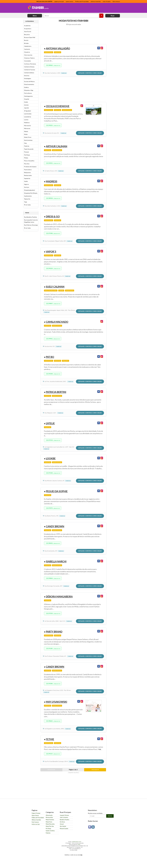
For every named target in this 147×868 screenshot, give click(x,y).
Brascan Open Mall (30, 37)
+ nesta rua (64, 73)
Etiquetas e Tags (29, 90)
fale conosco (116, 1)
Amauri (62, 824)
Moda (26, 134)
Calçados (61, 290)
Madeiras (27, 123)
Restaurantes (28, 175)
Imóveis (26, 105)
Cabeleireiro (28, 46)
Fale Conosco (35, 822)
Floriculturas (28, 93)
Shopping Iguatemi (30, 190)
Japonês (26, 108)
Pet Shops (27, 155)
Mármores (27, 128)
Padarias (27, 146)
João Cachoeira (64, 817)
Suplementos (28, 196)
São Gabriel (63, 826)
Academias (27, 26)
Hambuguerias (28, 96)
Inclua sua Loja (36, 824)
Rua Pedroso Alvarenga (31, 225)
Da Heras (62, 822)
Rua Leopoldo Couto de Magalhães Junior (31, 221)
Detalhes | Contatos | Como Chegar (90, 73)
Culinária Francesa (30, 70)
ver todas (27, 205)
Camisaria (27, 49)
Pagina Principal (36, 813)
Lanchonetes (28, 114)
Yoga (25, 202)
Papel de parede (29, 149)
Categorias (30, 21)
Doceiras (27, 76)
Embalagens (28, 78)
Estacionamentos (29, 84)
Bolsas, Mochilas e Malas (51, 290)
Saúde (26, 181)
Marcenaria (27, 126)
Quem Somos (35, 815)
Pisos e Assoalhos (29, 161)
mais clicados (107, 1)
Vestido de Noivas (67, 110)
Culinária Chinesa (29, 67)
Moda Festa (58, 52)
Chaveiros (27, 52)
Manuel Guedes (64, 829)
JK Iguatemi (28, 111)
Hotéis (26, 102)
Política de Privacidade (82, 1)
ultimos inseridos (96, 1)
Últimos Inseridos (36, 820)
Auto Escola (28, 31)
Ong (25, 143)
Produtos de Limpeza (30, 167)
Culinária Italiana (29, 73)
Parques (26, 152)
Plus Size (27, 164)
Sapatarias (27, 178)
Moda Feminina (49, 52)
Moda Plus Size (50, 826)
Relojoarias (27, 172)
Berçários (27, 34)
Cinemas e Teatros (29, 58)
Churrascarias (28, 55)
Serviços (27, 187)
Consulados (27, 61)
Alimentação (49, 815)
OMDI (79, 844)
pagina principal (59, 1)
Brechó (26, 40)
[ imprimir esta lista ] (74, 773)
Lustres (26, 120)
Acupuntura (28, 29)
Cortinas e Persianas (30, 64)
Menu (35, 16)
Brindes (26, 43)
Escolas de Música (29, 81)
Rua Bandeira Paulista (30, 217)
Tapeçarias (27, 199)
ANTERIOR (51, 770)
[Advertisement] (85, 8)
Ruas (113, 16)
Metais (26, 131)
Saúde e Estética (50, 831)
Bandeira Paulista (64, 820)
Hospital (27, 99)
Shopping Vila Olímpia (31, 193)
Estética (26, 87)
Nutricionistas (28, 140)
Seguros (26, 184)
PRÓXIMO (95, 770)
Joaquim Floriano (64, 815)
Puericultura (28, 170)
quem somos (69, 1)
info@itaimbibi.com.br (77, 842)
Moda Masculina (50, 824)
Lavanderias (28, 117)
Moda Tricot (28, 137)
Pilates (26, 158)
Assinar (110, 816)
